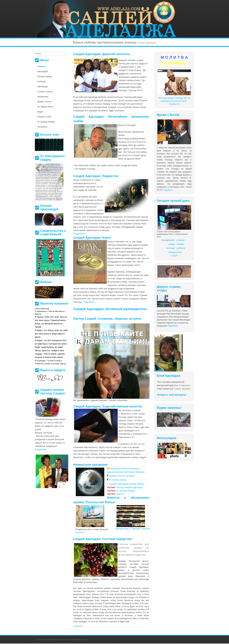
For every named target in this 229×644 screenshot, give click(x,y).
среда (171, 244)
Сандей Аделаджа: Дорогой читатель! (102, 54)
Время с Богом (44, 102)
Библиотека (43, 97)
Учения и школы (45, 92)
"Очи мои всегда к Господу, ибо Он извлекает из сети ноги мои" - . (174, 101)
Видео (40, 112)
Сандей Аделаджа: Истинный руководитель (110, 309)
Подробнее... (80, 234)
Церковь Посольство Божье (123, 476)
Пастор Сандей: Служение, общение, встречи (107, 319)
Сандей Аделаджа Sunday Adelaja (126, 484)
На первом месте (45, 107)
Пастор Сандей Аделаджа (125, 487)
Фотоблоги (42, 127)
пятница (170, 248)
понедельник (168, 240)
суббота (181, 248)
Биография (43, 71)
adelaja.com (116, 494)
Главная (41, 66)
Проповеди (43, 87)
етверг (181, 244)
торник (181, 240)
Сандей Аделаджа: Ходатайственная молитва (108, 406)
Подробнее (168, 190)
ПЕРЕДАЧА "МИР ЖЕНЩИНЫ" (172, 395)
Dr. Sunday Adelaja (117, 480)
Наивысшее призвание (90, 465)
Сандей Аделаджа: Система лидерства (102, 539)
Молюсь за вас (44, 117)
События (42, 82)
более (120, 600)
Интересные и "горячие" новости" (133, 529)
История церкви (45, 77)
